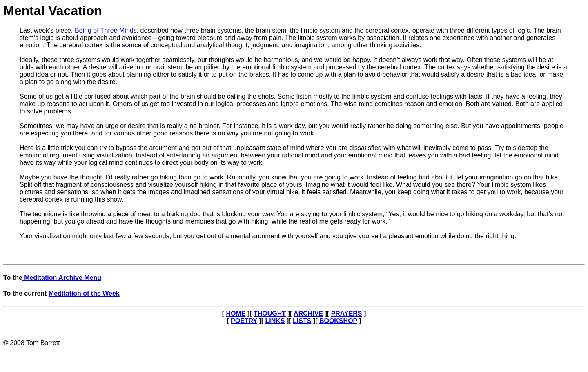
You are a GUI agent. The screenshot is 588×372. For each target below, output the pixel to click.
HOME (236, 313)
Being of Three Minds (106, 30)
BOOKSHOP (338, 321)
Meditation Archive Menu (62, 278)
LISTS (302, 321)
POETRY (244, 321)
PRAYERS (347, 313)
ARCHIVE (308, 313)
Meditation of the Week (84, 293)
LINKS (275, 321)
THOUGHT (270, 313)
